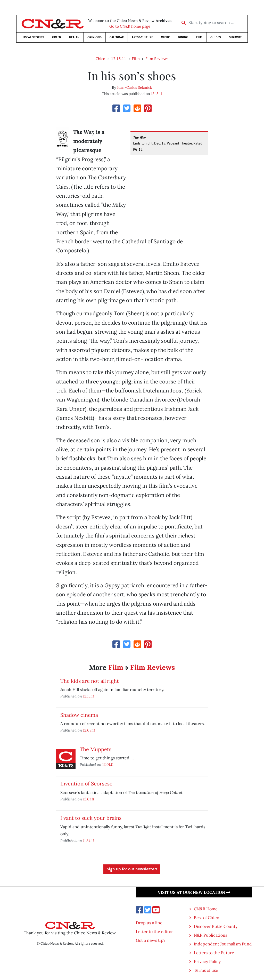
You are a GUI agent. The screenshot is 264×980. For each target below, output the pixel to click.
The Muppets (96, 749)
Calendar (117, 37)
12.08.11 (89, 730)
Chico (101, 59)
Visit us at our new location (194, 892)
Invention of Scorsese (86, 784)
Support (235, 37)
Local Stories (33, 37)
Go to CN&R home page (130, 26)
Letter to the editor (154, 931)
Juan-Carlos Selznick (135, 87)
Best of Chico (207, 918)
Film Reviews (157, 59)
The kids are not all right (90, 681)
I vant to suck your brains (91, 818)
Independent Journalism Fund (223, 944)
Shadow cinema (79, 715)
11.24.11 (88, 841)
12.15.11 (118, 59)
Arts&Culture (142, 37)
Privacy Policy (207, 961)
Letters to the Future (214, 953)
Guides (216, 37)
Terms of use (206, 970)
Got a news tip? (151, 940)
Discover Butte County (216, 926)
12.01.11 (108, 764)
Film (199, 37)
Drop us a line (149, 923)
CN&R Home (206, 909)
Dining (183, 37)
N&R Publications (211, 935)
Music (165, 37)
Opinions (94, 37)
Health (74, 37)
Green (57, 37)
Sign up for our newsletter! (132, 869)
